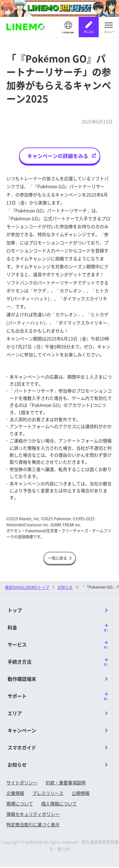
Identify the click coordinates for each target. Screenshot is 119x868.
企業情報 (15, 794)
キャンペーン (22, 731)
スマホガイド (22, 748)
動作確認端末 (22, 680)
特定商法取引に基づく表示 (33, 825)
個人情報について (59, 804)
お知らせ (65, 588)
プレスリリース (48, 794)
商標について (20, 804)
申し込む (89, 32)
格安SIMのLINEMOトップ (27, 588)
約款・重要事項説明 (66, 783)
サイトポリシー (22, 783)
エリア (15, 714)
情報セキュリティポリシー (33, 815)
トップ (15, 611)
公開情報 (81, 794)
